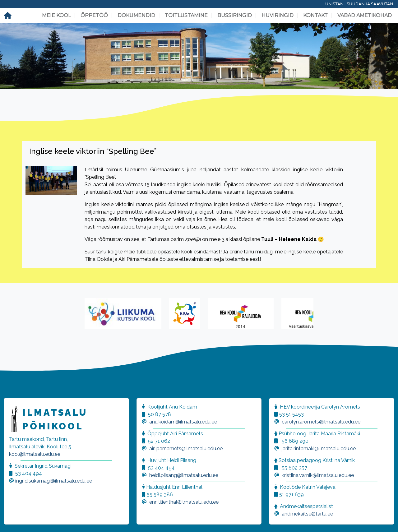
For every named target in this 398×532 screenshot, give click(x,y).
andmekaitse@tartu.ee (307, 514)
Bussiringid (235, 15)
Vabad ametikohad (365, 15)
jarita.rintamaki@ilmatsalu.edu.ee (319, 449)
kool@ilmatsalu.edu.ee (35, 454)
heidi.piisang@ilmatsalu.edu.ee (184, 475)
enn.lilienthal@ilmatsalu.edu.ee (184, 502)
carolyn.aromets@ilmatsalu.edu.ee (321, 422)
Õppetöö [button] (94, 15)
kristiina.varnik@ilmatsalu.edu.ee (318, 475)
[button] (12, 520)
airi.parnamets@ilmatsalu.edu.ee (186, 449)
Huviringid (278, 15)
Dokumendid (136, 15)
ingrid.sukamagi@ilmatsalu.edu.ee (54, 481)
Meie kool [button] (56, 15)
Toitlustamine (186, 15)
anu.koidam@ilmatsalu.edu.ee (183, 422)
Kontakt (315, 15)
